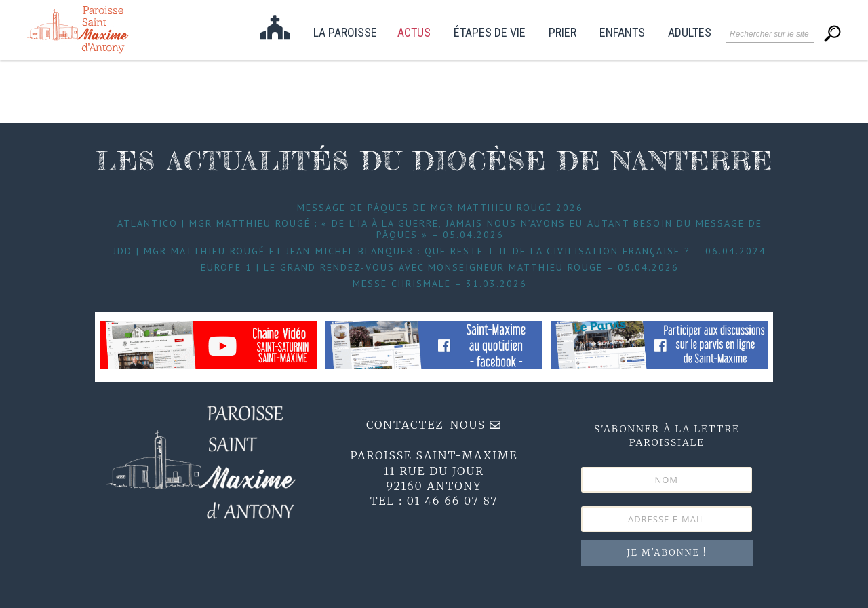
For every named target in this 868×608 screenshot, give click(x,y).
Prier (563, 33)
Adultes (690, 33)
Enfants (622, 33)
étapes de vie (490, 33)
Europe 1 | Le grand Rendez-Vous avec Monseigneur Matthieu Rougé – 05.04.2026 (440, 267)
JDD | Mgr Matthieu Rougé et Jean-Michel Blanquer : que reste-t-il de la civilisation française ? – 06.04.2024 (440, 251)
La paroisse (345, 33)
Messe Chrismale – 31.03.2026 (440, 284)
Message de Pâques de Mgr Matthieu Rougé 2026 (440, 208)
